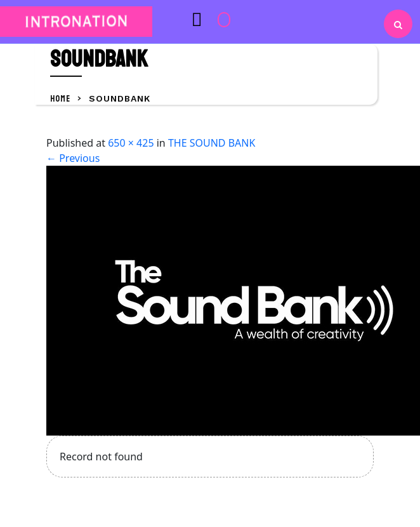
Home (61, 99)
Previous (73, 158)
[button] (175, 19)
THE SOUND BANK (212, 143)
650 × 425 (131, 143)
